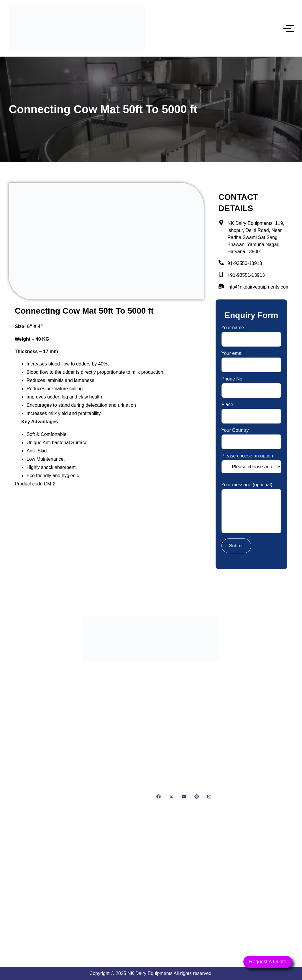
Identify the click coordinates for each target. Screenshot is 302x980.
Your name (251, 333)
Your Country (251, 436)
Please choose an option (251, 463)
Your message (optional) (251, 508)
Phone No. (251, 385)
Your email (251, 359)
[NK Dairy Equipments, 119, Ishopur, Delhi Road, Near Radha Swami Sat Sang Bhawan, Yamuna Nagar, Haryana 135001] (151, 892)
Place (251, 410)
